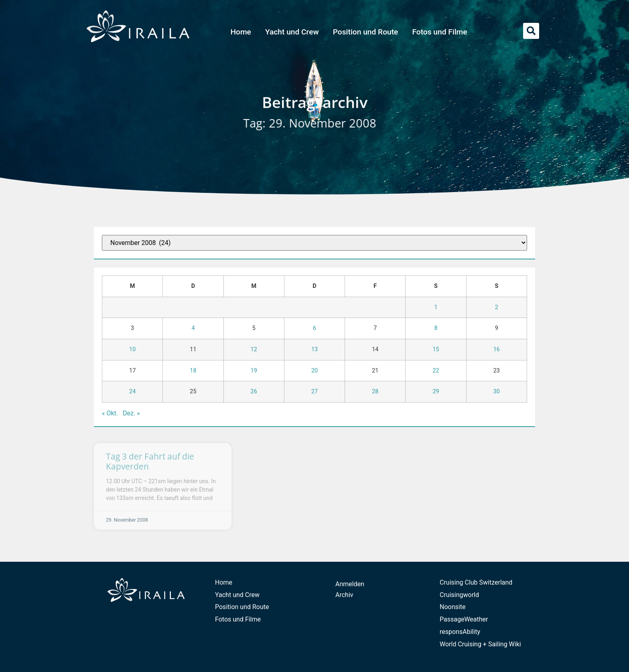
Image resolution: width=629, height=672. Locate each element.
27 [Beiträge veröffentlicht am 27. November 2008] (314, 392)
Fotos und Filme (439, 32)
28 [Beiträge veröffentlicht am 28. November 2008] (375, 392)
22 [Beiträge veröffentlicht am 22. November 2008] (436, 371)
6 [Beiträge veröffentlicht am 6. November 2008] (314, 328)
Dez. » (131, 413)
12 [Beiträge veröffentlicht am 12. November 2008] (254, 349)
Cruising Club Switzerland (476, 582)
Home (241, 32)
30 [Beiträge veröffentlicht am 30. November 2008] (497, 392)
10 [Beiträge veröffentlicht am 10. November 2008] (132, 349)
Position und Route (366, 32)
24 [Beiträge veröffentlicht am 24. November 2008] (132, 392)
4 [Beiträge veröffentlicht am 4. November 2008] (193, 328)
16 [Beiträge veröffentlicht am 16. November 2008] (497, 349)
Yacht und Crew (292, 32)
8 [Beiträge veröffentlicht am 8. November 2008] (436, 328)
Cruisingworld (459, 595)
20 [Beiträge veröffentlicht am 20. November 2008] (314, 371)
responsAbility (460, 632)
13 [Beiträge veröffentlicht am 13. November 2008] (314, 349)
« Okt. (110, 413)
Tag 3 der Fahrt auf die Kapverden (150, 461)
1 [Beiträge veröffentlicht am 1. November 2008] (436, 307)
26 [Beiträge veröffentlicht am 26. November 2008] (254, 392)
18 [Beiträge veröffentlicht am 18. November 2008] (193, 371)
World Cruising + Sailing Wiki (480, 644)
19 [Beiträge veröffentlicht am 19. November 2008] (254, 371)
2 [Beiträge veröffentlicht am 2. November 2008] (497, 307)
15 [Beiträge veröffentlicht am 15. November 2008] (436, 349)
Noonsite (452, 607)
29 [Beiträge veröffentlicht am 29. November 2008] (436, 392)
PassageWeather (464, 619)
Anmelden (350, 584)
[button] (531, 31)
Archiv (344, 595)
